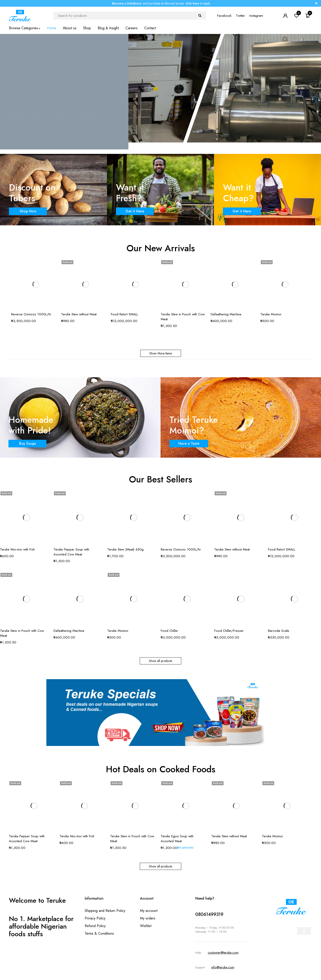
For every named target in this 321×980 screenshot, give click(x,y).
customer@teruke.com (223, 953)
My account (149, 911)
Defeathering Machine (226, 314)
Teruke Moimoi (271, 314)
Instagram (256, 16)
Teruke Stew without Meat (79, 314)
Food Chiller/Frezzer (229, 631)
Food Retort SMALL (124, 314)
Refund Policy (95, 926)
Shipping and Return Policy (105, 911)
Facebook (224, 16)
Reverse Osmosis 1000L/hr (31, 314)
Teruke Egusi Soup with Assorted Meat (177, 839)
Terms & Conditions (99, 933)
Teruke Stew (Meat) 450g (125, 549)
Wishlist (146, 926)
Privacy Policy (95, 918)
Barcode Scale (279, 631)
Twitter (240, 16)
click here (192, 3)
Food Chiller (169, 631)
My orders (148, 918)
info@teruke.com (223, 967)
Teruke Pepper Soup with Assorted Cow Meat (71, 552)
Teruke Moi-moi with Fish (17, 549)
